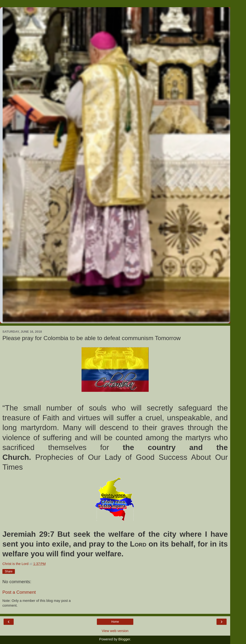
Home (115, 622)
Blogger (124, 639)
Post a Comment (19, 592)
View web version (115, 631)
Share (9, 571)
